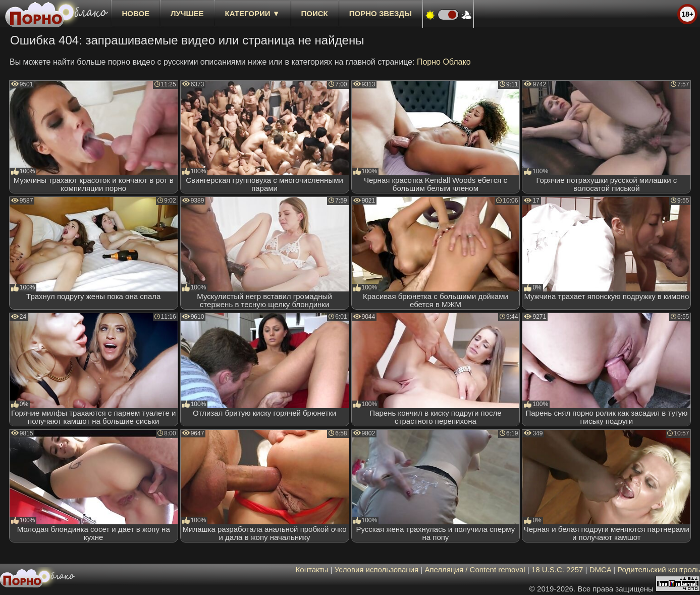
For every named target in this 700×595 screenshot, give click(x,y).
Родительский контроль (659, 569)
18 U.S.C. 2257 (557, 569)
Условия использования (377, 569)
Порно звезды (381, 13)
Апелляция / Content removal (475, 569)
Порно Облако (444, 62)
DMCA (600, 569)
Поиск (315, 13)
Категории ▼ (253, 13)
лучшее (187, 13)
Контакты (312, 569)
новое (136, 13)
